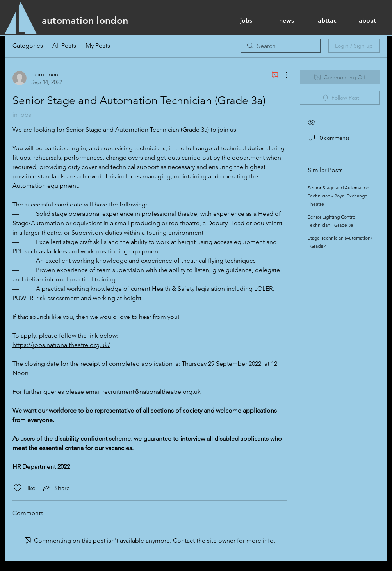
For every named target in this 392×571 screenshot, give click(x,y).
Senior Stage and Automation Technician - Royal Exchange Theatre (339, 196)
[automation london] (85, 20)
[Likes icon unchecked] (18, 488)
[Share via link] (56, 488)
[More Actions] (283, 75)
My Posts (98, 45)
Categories (28, 45)
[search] (281, 46)
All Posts (64, 45)
